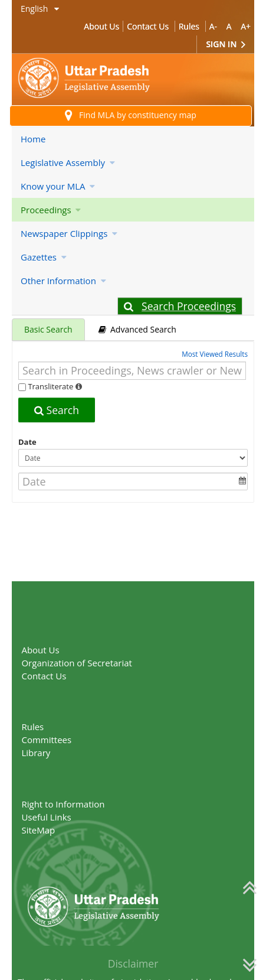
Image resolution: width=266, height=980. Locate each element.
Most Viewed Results (215, 354)
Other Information (63, 281)
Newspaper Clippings (69, 233)
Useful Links (46, 817)
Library (36, 753)
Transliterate (50, 386)
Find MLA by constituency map (131, 116)
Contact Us (148, 26)
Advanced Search (137, 329)
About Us (101, 26)
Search (57, 410)
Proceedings (51, 210)
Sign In (226, 44)
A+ (246, 26)
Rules (189, 26)
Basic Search (48, 329)
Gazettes (44, 257)
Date (27, 442)
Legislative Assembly (68, 162)
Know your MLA (58, 186)
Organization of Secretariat (77, 663)
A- (213, 26)
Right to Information (63, 804)
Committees (46, 740)
